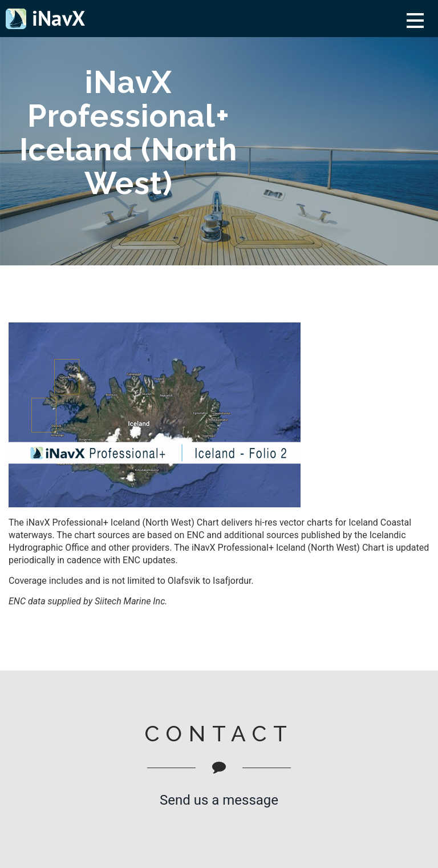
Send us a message (219, 800)
